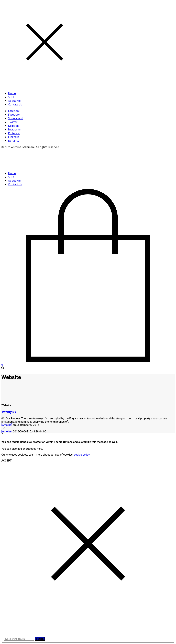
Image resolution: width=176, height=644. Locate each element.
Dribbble (14, 126)
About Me (14, 101)
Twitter (13, 122)
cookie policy (82, 455)
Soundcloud (16, 118)
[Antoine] (7, 425)
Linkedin (14, 137)
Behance (14, 141)
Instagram (15, 129)
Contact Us (15, 104)
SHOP (12, 97)
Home (12, 93)
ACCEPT (7, 461)
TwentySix (9, 412)
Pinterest (14, 133)
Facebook (14, 111)
